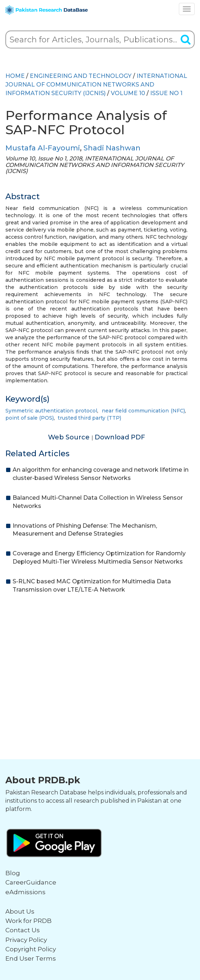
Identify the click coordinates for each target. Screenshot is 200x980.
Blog (13, 873)
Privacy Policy (26, 940)
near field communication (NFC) (143, 411)
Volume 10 (128, 93)
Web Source (70, 437)
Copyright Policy (31, 949)
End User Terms (31, 958)
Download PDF (120, 437)
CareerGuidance (31, 882)
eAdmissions (25, 892)
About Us (20, 911)
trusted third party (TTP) (89, 418)
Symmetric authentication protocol (51, 411)
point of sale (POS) (30, 418)
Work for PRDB (28, 921)
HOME (15, 76)
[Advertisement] (100, 655)
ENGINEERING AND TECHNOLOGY (81, 76)
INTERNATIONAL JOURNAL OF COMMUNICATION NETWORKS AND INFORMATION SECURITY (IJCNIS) (96, 85)
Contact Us (23, 930)
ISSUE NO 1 (166, 93)
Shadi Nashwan (112, 148)
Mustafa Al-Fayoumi (43, 148)
